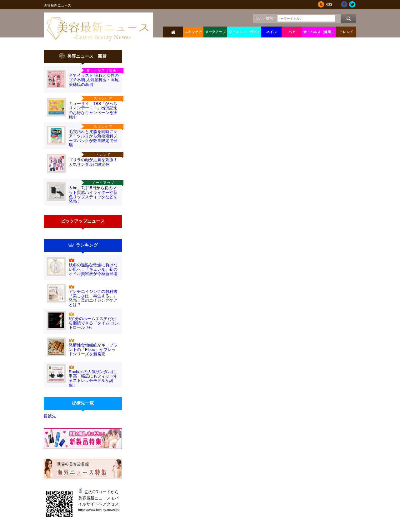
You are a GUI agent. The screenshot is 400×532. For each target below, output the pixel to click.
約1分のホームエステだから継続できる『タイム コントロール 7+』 (94, 323)
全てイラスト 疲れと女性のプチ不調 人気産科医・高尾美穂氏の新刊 (94, 80)
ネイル (271, 32)
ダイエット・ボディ (244, 32)
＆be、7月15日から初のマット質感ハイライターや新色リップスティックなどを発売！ (93, 195)
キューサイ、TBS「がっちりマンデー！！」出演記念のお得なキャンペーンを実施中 (93, 110)
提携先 (50, 416)
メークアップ (215, 32)
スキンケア (193, 32)
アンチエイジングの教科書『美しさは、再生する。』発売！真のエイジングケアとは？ (93, 298)
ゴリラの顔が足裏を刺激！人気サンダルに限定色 (93, 162)
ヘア (292, 32)
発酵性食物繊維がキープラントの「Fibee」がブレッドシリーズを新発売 (93, 350)
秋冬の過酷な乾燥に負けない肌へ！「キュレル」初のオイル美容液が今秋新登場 (93, 269)
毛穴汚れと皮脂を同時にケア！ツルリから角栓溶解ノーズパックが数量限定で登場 (93, 138)
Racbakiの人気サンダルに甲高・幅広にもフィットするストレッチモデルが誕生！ (93, 378)
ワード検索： (266, 18)
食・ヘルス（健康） (319, 32)
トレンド (346, 32)
